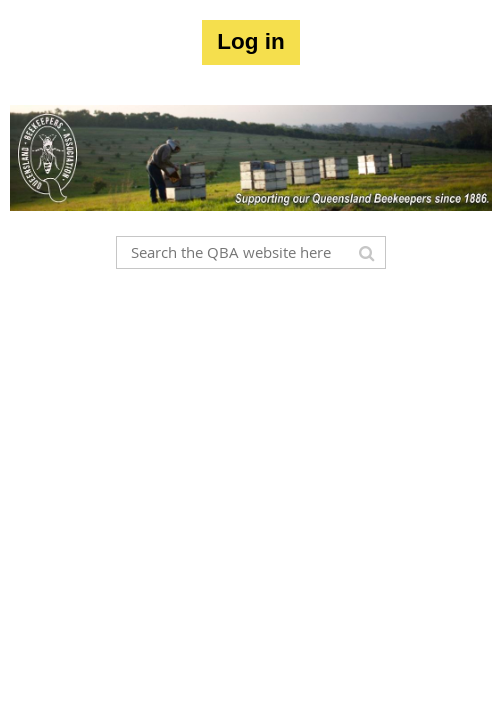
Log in (250, 41)
